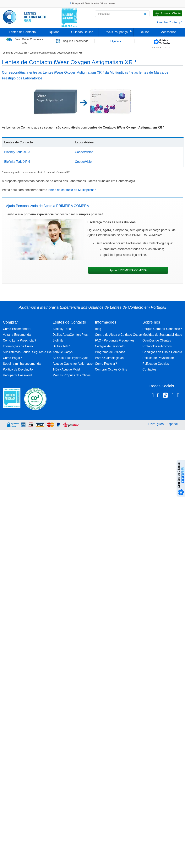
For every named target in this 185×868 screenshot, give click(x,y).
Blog (98, 329)
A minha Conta (167, 22)
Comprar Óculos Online (111, 369)
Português (156, 424)
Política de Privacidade (158, 358)
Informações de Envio (18, 346)
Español (172, 424)
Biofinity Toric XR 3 (17, 152)
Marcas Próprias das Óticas (72, 375)
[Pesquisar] (145, 14)
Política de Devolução (18, 369)
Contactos (149, 369)
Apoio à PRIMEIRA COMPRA (128, 270)
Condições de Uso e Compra (162, 352)
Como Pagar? (12, 358)
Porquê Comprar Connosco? (162, 329)
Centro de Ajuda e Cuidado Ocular (118, 335)
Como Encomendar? (17, 329)
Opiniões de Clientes (157, 340)
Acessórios (169, 32)
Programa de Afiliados (110, 352)
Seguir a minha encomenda (22, 364)
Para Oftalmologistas (109, 358)
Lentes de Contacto (22, 32)
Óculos (144, 32)
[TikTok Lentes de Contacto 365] (165, 396)
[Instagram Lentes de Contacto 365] (158, 396)
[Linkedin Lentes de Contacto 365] (173, 396)
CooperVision (84, 152)
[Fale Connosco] (167, 13)
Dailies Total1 (62, 346)
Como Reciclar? (106, 364)
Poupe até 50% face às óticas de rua (92, 3)
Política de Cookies (156, 364)
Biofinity (58, 340)
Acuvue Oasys (63, 352)
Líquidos (54, 32)
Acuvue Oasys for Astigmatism (74, 364)
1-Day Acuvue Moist (66, 369)
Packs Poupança (116, 32)
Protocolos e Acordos (157, 346)
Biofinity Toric (62, 329)
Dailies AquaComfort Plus (70, 335)
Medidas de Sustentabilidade (162, 335)
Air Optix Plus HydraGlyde (71, 358)
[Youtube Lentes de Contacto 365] (178, 396)
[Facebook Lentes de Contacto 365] (153, 396)
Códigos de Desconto (110, 346)
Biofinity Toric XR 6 (17, 162)
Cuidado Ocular (82, 32)
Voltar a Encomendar (17, 335)
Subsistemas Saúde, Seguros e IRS (27, 352)
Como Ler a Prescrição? (20, 340)
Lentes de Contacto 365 (15, 53)
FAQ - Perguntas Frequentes (115, 340)
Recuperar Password (17, 375)
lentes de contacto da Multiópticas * (72, 190)
